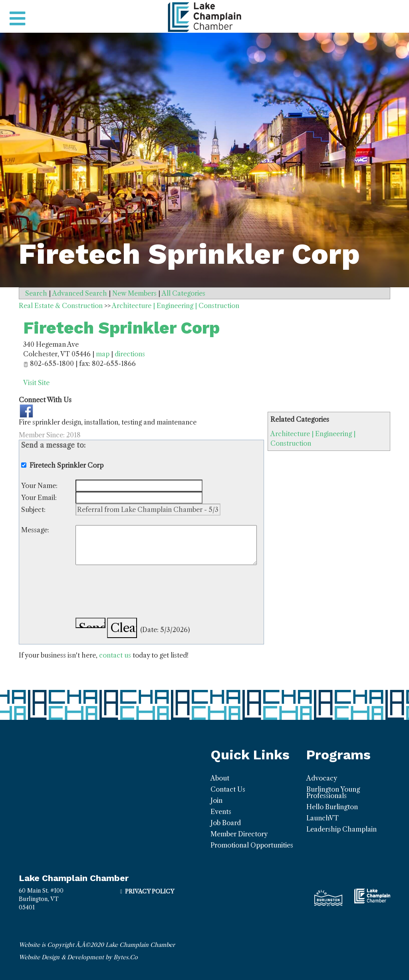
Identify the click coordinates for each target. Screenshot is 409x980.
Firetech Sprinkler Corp (121, 328)
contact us (115, 655)
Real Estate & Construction (61, 306)
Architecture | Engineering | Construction (176, 306)
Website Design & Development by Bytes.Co (78, 957)
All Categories (184, 293)
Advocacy (322, 778)
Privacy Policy (150, 891)
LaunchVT (323, 818)
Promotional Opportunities (252, 845)
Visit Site (36, 383)
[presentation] (136, 593)
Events (221, 812)
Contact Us (228, 789)
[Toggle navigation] (17, 19)
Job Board (226, 823)
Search (36, 293)
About (220, 778)
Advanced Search (80, 293)
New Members (134, 293)
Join (216, 800)
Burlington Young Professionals (333, 792)
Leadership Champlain (341, 829)
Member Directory (239, 834)
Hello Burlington (332, 807)
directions (130, 354)
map (103, 354)
